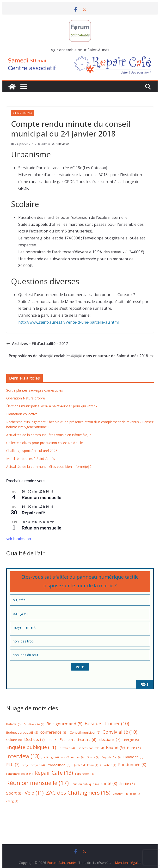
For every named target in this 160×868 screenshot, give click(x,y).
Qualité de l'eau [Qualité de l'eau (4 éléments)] (85, 765)
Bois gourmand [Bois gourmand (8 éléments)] (64, 724)
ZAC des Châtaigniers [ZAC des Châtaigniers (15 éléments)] (78, 793)
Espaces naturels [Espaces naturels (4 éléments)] (90, 748)
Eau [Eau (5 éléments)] (52, 740)
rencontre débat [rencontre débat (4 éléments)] (19, 774)
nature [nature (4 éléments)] (78, 757)
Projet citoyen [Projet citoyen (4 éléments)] (33, 765)
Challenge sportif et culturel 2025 (32, 451)
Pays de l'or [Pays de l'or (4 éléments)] (111, 757)
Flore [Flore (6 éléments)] (134, 748)
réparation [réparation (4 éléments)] (85, 774)
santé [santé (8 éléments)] (109, 784)
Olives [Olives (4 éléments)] (93, 757)
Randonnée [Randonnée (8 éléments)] (132, 765)
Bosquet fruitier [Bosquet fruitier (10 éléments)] (107, 724)
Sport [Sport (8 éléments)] (14, 793)
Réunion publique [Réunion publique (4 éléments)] (85, 784)
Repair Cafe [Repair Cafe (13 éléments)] (54, 773)
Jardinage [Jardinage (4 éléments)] (50, 757)
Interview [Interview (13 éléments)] (23, 756)
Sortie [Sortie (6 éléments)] (127, 784)
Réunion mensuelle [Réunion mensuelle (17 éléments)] (37, 783)
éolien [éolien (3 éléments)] (135, 794)
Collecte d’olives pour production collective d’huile (45, 443)
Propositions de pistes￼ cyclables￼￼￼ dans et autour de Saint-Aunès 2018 (81, 356)
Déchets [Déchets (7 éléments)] (34, 740)
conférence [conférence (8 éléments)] (54, 732)
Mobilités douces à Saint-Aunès (31, 459)
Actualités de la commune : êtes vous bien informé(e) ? (49, 467)
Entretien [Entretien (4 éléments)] (67, 748)
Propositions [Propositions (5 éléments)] (59, 765)
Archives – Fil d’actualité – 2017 (37, 344)
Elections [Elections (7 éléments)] (109, 740)
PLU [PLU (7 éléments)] (13, 765)
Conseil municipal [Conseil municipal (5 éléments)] (85, 733)
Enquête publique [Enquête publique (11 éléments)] (31, 747)
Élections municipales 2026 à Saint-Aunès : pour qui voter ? (52, 406)
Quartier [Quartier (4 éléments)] (108, 765)
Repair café (33, 513)
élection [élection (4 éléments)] (120, 794)
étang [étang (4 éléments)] (12, 801)
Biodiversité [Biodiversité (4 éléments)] (34, 724)
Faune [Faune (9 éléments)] (115, 747)
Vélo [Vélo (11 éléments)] (34, 793)
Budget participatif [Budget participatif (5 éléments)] (22, 733)
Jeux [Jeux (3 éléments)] (65, 758)
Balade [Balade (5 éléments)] (14, 724)
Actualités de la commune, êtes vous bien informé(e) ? (49, 435)
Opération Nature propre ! (26, 398)
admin (46, 144)
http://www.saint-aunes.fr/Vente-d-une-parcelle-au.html (68, 322)
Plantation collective (22, 414)
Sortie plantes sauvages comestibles (35, 390)
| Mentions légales (127, 863)
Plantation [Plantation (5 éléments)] (133, 757)
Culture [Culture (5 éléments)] (14, 740)
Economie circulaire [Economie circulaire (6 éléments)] (78, 740)
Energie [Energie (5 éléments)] (131, 740)
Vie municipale (22, 113)
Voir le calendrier (19, 539)
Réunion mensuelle (41, 498)
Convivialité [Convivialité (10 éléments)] (120, 732)
